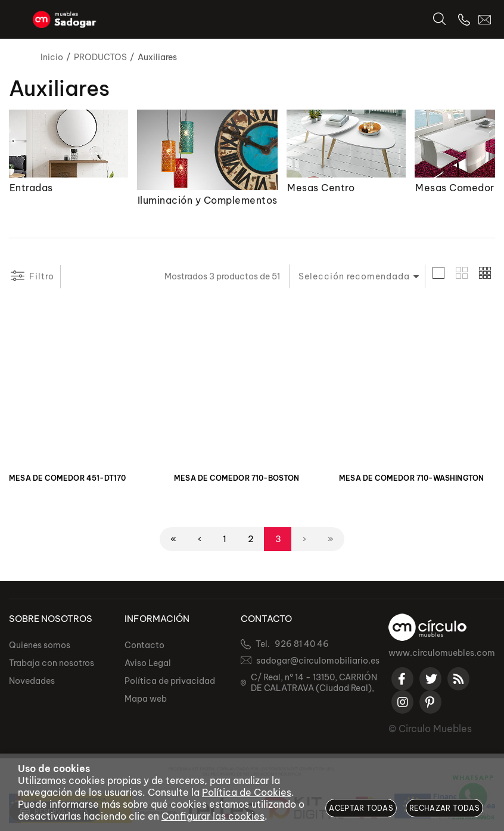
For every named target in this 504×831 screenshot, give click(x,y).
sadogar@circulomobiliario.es (318, 661)
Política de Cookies (247, 792)
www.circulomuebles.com (442, 653)
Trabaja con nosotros (52, 664)
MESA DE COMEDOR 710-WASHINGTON (411, 478)
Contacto (144, 646)
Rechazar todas (444, 808)
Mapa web (146, 699)
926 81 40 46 (302, 645)
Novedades (32, 681)
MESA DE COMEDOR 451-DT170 (68, 478)
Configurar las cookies (213, 816)
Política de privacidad (170, 681)
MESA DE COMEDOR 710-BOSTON (237, 478)
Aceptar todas (361, 808)
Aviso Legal (148, 664)
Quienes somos (40, 646)
